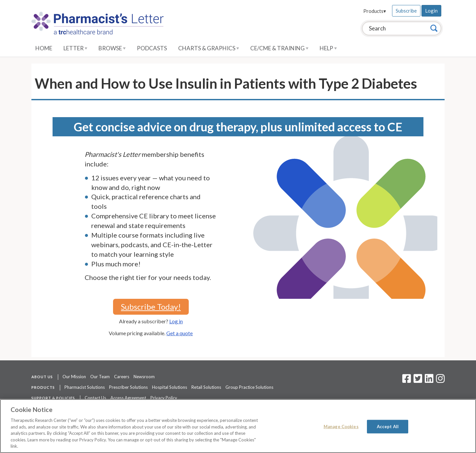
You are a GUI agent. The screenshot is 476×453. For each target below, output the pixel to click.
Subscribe (406, 11)
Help (328, 48)
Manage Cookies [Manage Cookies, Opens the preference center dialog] (341, 426)
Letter (75, 48)
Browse (112, 48)
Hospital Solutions (170, 387)
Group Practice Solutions (249, 387)
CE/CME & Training (279, 48)
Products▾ (375, 11)
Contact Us (95, 398)
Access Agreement (128, 398)
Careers (122, 377)
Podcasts (152, 48)
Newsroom (144, 377)
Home (44, 48)
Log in (176, 321)
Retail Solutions (206, 387)
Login (431, 11)
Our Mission (74, 377)
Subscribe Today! (151, 307)
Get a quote (179, 333)
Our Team (100, 377)
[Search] (434, 28)
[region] (238, 426)
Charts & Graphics (209, 48)
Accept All (388, 426)
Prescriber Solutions (128, 387)
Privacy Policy (164, 398)
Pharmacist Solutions (85, 387)
